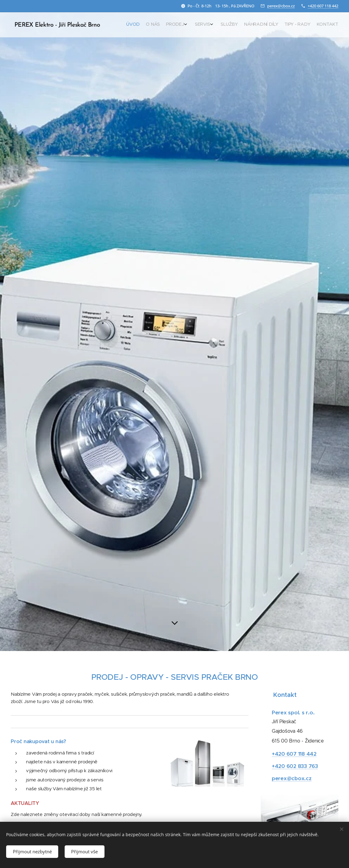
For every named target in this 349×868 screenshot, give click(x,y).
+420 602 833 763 (295, 766)
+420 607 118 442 (323, 6)
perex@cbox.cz (281, 6)
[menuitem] (287, 25)
